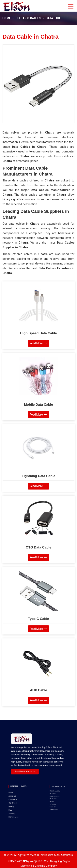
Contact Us (16, 793)
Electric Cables (28, 18)
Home (7, 18)
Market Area (16, 802)
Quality (15, 797)
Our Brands (16, 795)
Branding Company (46, 866)
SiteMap (15, 800)
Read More (38, 343)
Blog (15, 798)
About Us (16, 791)
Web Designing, (53, 861)
